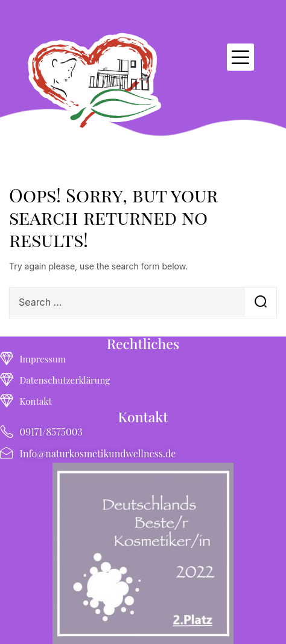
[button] (240, 57)
